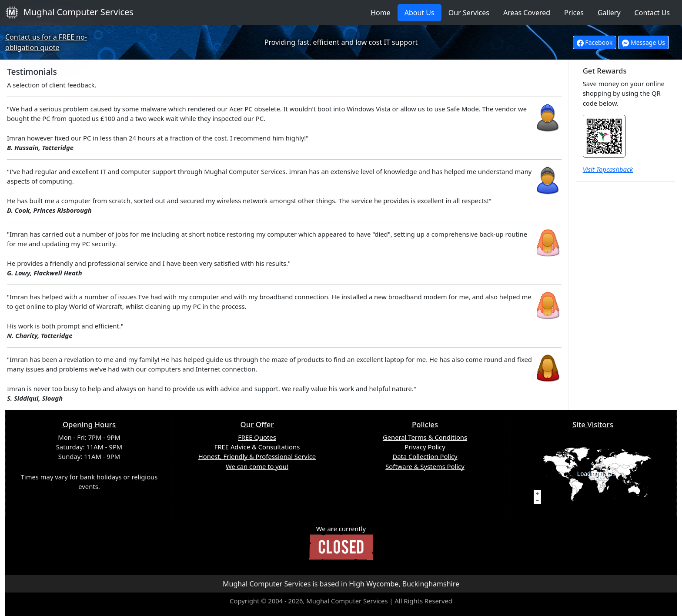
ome (381, 13)
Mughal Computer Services (69, 13)
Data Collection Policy (425, 456)
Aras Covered (527, 13)
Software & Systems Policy (425, 466)
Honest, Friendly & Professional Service (257, 456)
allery (609, 13)
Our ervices (469, 13)
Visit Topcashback (608, 169)
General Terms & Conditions (425, 437)
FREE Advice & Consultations (257, 447)
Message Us (644, 42)
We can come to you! (257, 466)
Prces (574, 13)
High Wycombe (374, 584)
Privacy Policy (425, 447)
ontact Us (652, 13)
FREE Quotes (257, 437)
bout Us (420, 13)
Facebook (595, 42)
